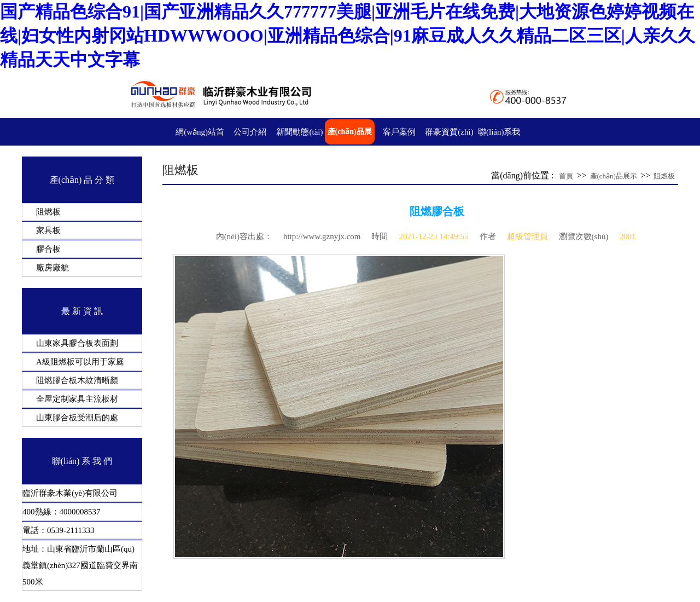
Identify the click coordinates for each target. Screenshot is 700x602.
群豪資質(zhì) (449, 132)
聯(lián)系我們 (499, 144)
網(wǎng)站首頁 (200, 144)
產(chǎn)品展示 (350, 144)
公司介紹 (250, 132)
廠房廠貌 (52, 268)
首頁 (566, 176)
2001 (627, 236)
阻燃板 (48, 212)
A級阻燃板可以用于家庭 (80, 362)
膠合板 (48, 249)
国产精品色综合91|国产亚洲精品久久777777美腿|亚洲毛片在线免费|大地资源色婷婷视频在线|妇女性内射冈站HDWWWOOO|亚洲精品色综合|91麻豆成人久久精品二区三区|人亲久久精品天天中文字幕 (348, 36)
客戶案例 (399, 132)
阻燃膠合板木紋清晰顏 (77, 380)
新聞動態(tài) (299, 132)
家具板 (48, 230)
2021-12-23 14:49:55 (433, 236)
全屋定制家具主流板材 (77, 399)
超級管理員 (527, 236)
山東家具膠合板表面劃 (77, 343)
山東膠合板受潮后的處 (77, 418)
